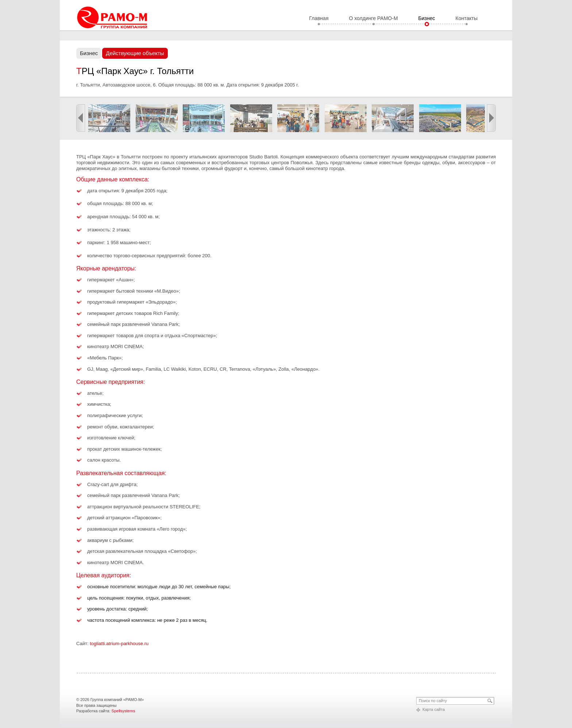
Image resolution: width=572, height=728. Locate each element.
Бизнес (427, 19)
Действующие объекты (135, 53)
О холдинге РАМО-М (373, 19)
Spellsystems (123, 711)
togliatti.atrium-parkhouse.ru (119, 644)
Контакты (467, 19)
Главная (319, 19)
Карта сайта (434, 709)
